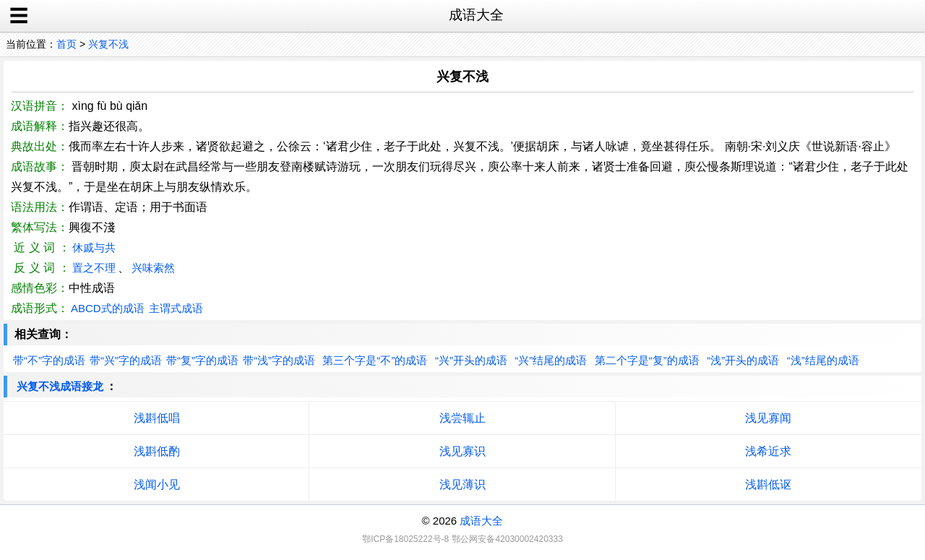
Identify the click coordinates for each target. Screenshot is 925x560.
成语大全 (481, 521)
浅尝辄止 (462, 418)
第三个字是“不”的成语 (375, 360)
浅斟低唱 (157, 418)
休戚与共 (94, 247)
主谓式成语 (176, 308)
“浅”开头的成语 (743, 360)
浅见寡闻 (768, 418)
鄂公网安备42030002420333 (507, 539)
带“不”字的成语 (49, 360)
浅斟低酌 (157, 451)
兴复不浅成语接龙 (60, 386)
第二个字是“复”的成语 (647, 360)
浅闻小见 (157, 484)
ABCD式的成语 (108, 308)
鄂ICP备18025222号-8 (405, 539)
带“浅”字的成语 (279, 360)
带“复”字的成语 (202, 360)
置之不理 (94, 268)
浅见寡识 (462, 451)
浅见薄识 (462, 484)
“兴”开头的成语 (471, 360)
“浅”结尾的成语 (823, 360)
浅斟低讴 (768, 484)
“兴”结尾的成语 (551, 360)
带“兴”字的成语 (126, 360)
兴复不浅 (108, 44)
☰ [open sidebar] (19, 16)
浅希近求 (768, 451)
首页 (66, 44)
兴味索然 (153, 268)
